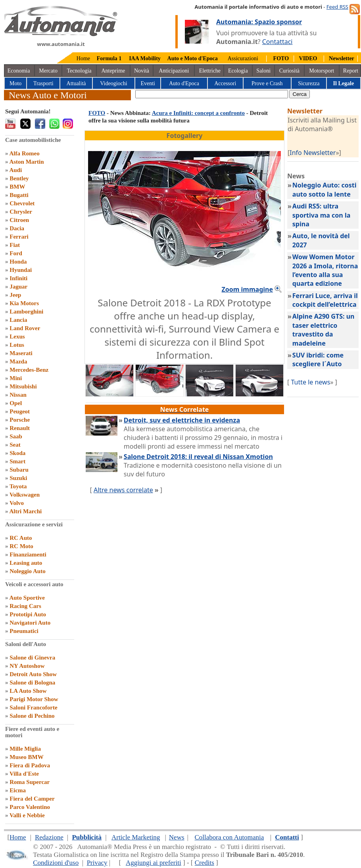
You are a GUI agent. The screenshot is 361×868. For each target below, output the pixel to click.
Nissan (18, 395)
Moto (15, 83)
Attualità (76, 83)
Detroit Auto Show (33, 674)
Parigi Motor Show (34, 699)
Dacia (17, 228)
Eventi (148, 83)
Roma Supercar (30, 782)
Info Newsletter (313, 153)
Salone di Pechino (32, 716)
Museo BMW (26, 757)
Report (351, 71)
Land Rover (25, 328)
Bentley (19, 178)
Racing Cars (25, 606)
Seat (15, 445)
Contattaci (277, 42)
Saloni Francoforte (33, 707)
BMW (17, 187)
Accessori (225, 83)
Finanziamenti (28, 554)
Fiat (15, 245)
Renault (20, 428)
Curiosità (289, 71)
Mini (16, 378)
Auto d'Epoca (184, 83)
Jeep (15, 295)
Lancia (18, 320)
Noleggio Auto (27, 571)
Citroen (19, 220)
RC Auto (21, 538)
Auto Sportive (27, 598)
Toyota (18, 486)
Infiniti (18, 278)
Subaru (19, 470)
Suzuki (18, 478)
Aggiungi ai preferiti (154, 863)
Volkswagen (25, 495)
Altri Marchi (25, 511)
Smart (17, 461)
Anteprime (113, 71)
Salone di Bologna (32, 683)
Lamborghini (26, 312)
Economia (19, 71)
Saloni (263, 71)
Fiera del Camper (32, 799)
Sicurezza (309, 83)
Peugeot (20, 411)
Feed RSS (337, 7)
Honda (18, 262)
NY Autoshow (27, 666)
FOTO (97, 113)
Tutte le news (310, 382)
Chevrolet (22, 203)
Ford (16, 253)
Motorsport (322, 71)
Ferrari (19, 237)
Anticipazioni (174, 71)
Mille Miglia (25, 749)
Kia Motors (24, 303)
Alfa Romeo (24, 153)
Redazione (49, 837)
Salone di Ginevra (32, 658)
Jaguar (18, 287)
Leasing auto (26, 563)
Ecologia (238, 71)
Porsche (20, 420)
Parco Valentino (30, 807)
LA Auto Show (28, 691)
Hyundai (21, 270)
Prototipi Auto (28, 614)
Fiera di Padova (30, 765)
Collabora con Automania (229, 837)
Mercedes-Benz (29, 370)
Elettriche (210, 71)
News (177, 837)
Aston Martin (26, 162)
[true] (212, 94)
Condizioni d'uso (56, 863)
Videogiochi (113, 83)
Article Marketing (136, 837)
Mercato (48, 71)
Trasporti (43, 83)
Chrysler (21, 212)
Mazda (18, 361)
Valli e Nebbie (27, 815)
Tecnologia (79, 71)
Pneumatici (24, 631)
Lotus (17, 345)
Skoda (17, 453)
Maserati (21, 353)
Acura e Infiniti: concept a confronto (198, 113)
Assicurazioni (243, 58)
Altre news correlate (123, 490)
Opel (16, 403)
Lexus (17, 336)
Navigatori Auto (30, 623)
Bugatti (19, 195)
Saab (16, 436)
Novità (142, 71)
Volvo (17, 503)
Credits (205, 863)
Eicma (18, 790)
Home (83, 58)
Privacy (97, 863)
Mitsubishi (23, 386)
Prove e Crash (267, 83)
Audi (15, 170)
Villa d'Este (24, 774)
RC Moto (21, 546)
